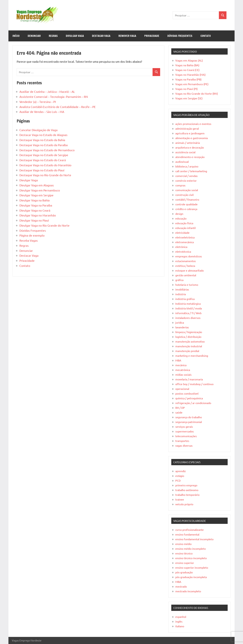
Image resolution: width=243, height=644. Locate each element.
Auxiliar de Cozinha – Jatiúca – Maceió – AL (47, 92)
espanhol (181, 617)
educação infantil (185, 228)
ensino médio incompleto (191, 549)
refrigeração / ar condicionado (193, 403)
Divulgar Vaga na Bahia (35, 200)
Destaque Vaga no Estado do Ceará (43, 160)
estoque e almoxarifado (190, 270)
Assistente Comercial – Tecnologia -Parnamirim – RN (54, 97)
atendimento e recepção (190, 157)
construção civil (184, 195)
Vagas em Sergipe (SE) (189, 98)
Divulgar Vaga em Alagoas (37, 185)
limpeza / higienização (189, 332)
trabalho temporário (187, 495)
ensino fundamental (187, 534)
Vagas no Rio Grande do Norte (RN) (197, 93)
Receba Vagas (29, 240)
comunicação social (187, 190)
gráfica (179, 280)
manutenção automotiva (190, 341)
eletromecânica (185, 242)
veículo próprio (184, 504)
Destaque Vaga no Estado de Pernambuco (47, 150)
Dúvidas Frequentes (180, 36)
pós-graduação (184, 572)
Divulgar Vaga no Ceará (35, 210)
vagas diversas (184, 445)
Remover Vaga (127, 36)
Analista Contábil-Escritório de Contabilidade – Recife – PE (58, 107)
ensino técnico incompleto (191, 558)
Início (16, 36)
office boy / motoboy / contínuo (194, 384)
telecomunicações (186, 436)
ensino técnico (184, 553)
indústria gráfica (185, 299)
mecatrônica (183, 370)
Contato (206, 36)
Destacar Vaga (101, 36)
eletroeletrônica (185, 237)
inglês (179, 621)
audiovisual (182, 162)
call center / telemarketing (191, 171)
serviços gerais (184, 427)
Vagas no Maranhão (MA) (190, 75)
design (179, 214)
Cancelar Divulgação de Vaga (38, 130)
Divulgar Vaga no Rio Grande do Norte (44, 225)
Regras (53, 36)
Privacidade (152, 36)
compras (180, 185)
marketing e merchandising (192, 356)
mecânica (181, 365)
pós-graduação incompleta (191, 577)
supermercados (185, 431)
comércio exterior (186, 180)
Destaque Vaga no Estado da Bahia (42, 140)
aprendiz (181, 471)
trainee (180, 499)
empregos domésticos (189, 256)
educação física (184, 223)
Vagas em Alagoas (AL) (189, 60)
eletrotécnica (183, 251)
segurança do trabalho (189, 417)
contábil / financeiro (187, 199)
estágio (180, 476)
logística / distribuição (188, 337)
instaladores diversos (188, 318)
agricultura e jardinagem (190, 133)
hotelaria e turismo (187, 285)
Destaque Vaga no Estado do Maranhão (45, 165)
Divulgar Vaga (75, 36)
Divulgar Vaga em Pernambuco (40, 190)
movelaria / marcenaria (189, 379)
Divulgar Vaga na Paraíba (36, 205)
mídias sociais (183, 374)
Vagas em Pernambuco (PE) (192, 84)
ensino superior (185, 563)
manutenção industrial (189, 346)
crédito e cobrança (186, 209)
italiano (180, 626)
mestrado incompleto (188, 591)
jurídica (180, 322)
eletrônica (181, 247)
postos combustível (187, 393)
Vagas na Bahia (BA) (187, 65)
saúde (179, 412)
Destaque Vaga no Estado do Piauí (42, 170)
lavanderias (182, 327)
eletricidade (182, 233)
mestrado (181, 586)
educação (181, 218)
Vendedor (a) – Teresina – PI (38, 102)
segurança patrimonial (189, 422)
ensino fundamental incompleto (194, 539)
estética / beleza (185, 266)
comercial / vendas (186, 176)
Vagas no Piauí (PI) (186, 89)
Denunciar (34, 36)
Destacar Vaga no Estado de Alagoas (43, 135)
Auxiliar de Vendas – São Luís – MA (42, 112)
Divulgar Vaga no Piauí (34, 220)
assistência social (185, 152)
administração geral (187, 128)
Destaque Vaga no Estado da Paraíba (44, 145)
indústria (181, 294)
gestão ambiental (186, 275)
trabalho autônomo (187, 490)
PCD (178, 480)
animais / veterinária (188, 143)
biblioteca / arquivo (187, 166)
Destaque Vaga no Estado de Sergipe (44, 155)
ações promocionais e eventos (193, 124)
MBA (178, 360)
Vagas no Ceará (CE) (187, 70)
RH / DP (180, 408)
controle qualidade (186, 204)
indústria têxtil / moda (189, 308)
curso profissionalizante (190, 530)
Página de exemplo (32, 235)
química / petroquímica (189, 398)
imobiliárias (182, 289)
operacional (182, 389)
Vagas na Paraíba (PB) (188, 79)
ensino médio (183, 544)
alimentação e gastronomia (192, 138)
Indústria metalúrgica (188, 303)
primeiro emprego (186, 485)
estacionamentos (186, 261)
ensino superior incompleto (192, 567)
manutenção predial (187, 351)
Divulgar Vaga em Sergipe (36, 195)
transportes (182, 441)
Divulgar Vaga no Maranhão (38, 215)
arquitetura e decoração (190, 147)
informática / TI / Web (188, 313)
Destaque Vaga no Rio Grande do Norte (45, 175)
